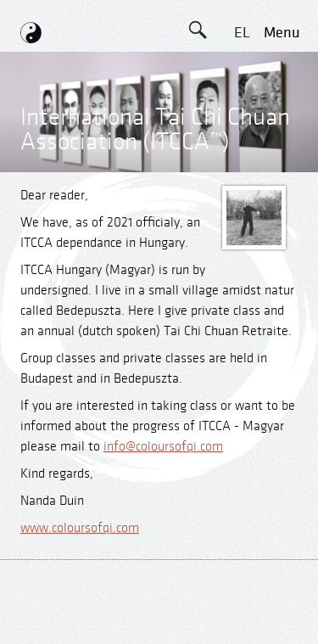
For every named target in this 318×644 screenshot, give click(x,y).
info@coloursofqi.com (163, 447)
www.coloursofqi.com (80, 528)
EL (242, 33)
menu (282, 33)
